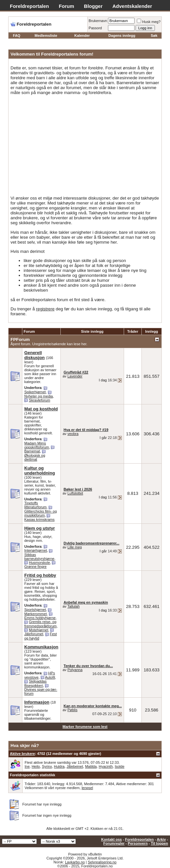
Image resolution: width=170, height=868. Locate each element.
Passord (95, 28)
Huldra (59, 766)
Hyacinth (106, 766)
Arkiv (161, 839)
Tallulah (73, 606)
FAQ (17, 36)
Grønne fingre (35, 567)
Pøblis (72, 710)
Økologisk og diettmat (35, 457)
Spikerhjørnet (35, 392)
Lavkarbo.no (75, 862)
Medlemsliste (46, 36)
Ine (27, 766)
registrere (45, 309)
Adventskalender (132, 6)
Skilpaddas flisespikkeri (35, 683)
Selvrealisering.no (102, 862)
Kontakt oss (111, 839)
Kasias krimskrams (39, 519)
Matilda (91, 766)
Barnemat (32, 451)
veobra (73, 434)
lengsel (87, 788)
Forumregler (114, 843)
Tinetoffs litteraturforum (35, 505)
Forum (66, 6)
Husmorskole (39, 563)
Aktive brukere (22, 754)
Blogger (93, 6)
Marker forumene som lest (85, 727)
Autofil (50, 677)
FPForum (20, 339)
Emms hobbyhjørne (40, 618)
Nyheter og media (39, 396)
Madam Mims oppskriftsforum (37, 445)
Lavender (75, 376)
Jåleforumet (34, 634)
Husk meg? (149, 22)
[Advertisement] (85, 145)
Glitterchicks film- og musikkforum (41, 513)
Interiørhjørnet (36, 550)
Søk (154, 36)
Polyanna (75, 670)
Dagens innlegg (122, 36)
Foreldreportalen (29, 6)
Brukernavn (98, 21)
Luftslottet (75, 493)
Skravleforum (40, 400)
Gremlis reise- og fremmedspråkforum (40, 624)
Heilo (36, 766)
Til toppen (159, 843)
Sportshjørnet (35, 610)
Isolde (120, 766)
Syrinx (47, 766)
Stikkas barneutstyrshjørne (39, 557)
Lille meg (74, 547)
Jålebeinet (75, 766)
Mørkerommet (35, 614)
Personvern (138, 843)
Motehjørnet (39, 630)
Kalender (82, 36)
